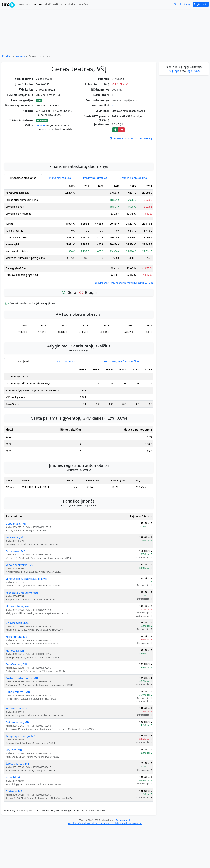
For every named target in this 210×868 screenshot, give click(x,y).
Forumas (24, 4)
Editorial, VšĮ (13, 817)
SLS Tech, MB (14, 790)
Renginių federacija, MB (20, 776)
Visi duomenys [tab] (66, 401)
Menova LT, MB (15, 691)
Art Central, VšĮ (15, 577)
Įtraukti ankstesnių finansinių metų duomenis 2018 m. (124, 323)
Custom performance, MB (22, 718)
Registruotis (201, 4)
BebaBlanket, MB (16, 704)
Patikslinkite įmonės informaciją (131, 139)
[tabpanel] (79, 274)
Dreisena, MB (14, 831)
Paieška (83, 4)
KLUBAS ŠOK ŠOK (16, 748)
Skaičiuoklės (53, 4)
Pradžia (7, 56)
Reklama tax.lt (123, 860)
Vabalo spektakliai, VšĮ (19, 605)
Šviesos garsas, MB (17, 804)
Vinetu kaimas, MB (17, 647)
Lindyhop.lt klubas (17, 663)
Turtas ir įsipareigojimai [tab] (133, 218)
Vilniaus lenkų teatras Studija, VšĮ (26, 619)
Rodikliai (70, 4)
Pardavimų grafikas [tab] (95, 218)
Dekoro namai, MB (17, 762)
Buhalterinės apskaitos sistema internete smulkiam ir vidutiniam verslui (105, 864)
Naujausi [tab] (24, 401)
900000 (40, 125)
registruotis (194, 71)
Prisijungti (186, 4)
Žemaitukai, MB (15, 591)
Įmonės (37, 4)
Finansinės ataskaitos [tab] (23, 218)
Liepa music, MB (16, 564)
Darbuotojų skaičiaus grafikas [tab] (121, 401)
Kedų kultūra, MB (16, 677)
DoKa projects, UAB (18, 732)
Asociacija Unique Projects (22, 633)
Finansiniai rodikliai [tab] (60, 218)
